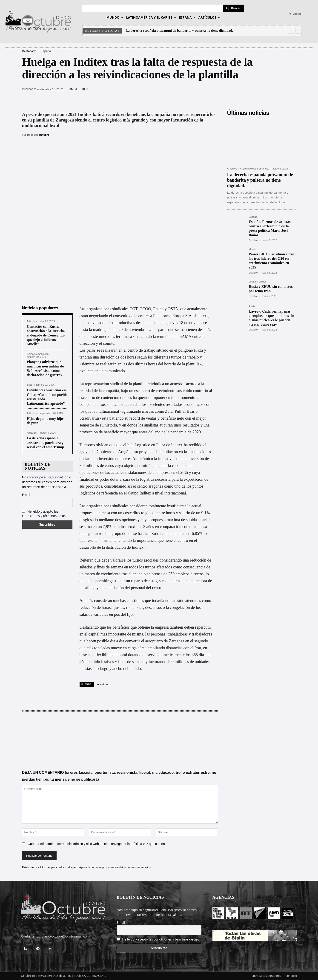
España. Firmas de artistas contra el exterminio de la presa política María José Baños (270, 228)
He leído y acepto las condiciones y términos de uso (45, 514)
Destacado (29, 51)
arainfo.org (104, 684)
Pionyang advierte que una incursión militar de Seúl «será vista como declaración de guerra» (45, 368)
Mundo (253, 249)
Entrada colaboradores (266, 976)
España (46, 51)
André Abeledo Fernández (255, 169)
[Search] (233, 8)
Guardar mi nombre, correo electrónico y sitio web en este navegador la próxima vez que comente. (98, 843)
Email (26, 495)
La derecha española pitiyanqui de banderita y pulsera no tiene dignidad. (180, 31)
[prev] (291, 31)
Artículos (32, 321)
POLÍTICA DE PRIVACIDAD (90, 976)
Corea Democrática (38, 354)
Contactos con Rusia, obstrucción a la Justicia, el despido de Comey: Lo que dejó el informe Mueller (46, 335)
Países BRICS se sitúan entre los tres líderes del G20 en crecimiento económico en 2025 (271, 261)
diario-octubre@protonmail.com (66, 936)
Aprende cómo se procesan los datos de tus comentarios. (115, 867)
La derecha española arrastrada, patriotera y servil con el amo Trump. (46, 442)
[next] (298, 31)
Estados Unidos (258, 282)
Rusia (252, 306)
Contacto (291, 976)
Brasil (30, 385)
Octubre (44, 135)
